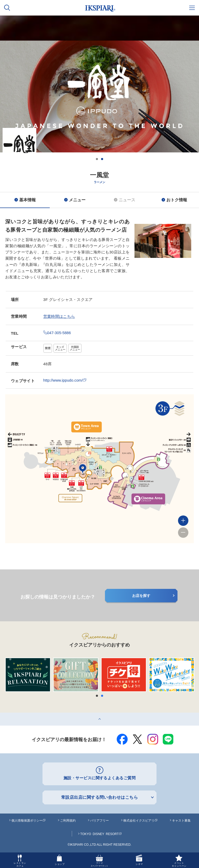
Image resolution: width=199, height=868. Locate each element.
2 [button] (102, 159)
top (3, 715)
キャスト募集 (181, 820)
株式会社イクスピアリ (140, 820)
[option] (99, 119)
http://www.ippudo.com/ (65, 380)
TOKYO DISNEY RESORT (101, 833)
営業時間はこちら (59, 316)
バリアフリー (99, 820)
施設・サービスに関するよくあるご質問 (100, 778)
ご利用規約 (68, 820)
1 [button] (97, 159)
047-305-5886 (57, 333)
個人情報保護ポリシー (29, 820)
